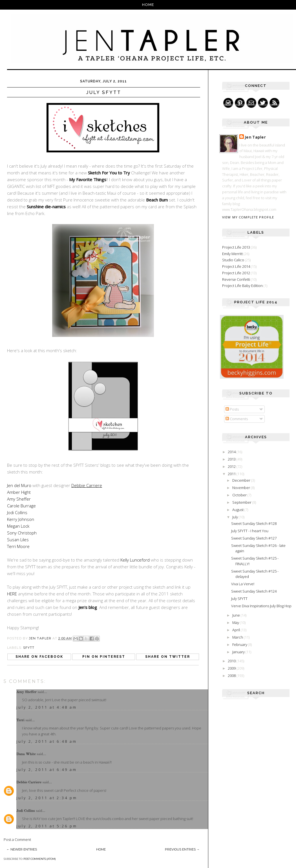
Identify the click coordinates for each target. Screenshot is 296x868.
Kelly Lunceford (135, 560)
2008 (232, 676)
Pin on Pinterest (104, 657)
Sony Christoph (22, 533)
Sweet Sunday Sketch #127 (254, 538)
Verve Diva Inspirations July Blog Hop (261, 606)
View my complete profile (248, 217)
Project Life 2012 (236, 273)
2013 (232, 459)
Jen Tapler (255, 137)
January (239, 652)
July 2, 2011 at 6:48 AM (47, 741)
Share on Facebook (39, 657)
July (236, 517)
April (237, 630)
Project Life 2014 (236, 266)
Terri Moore (18, 546)
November (242, 488)
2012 (232, 466)
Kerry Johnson (21, 519)
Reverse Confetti (236, 279)
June (237, 615)
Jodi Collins (17, 512)
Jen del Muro (19, 485)
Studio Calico (233, 260)
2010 (232, 661)
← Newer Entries (22, 849)
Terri (20, 720)
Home (148, 5)
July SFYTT (239, 599)
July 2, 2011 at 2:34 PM (47, 798)
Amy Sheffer (19, 499)
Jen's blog (88, 607)
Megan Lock (18, 526)
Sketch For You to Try (109, 173)
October (240, 495)
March (238, 637)
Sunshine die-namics (46, 207)
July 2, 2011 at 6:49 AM (47, 770)
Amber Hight (19, 492)
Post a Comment (17, 839)
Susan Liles (18, 540)
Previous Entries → (182, 849)
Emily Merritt (232, 254)
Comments (237, 419)
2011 (232, 474)
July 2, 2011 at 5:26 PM (47, 826)
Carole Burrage (21, 506)
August (238, 510)
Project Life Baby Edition (242, 286)
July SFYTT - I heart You (250, 531)
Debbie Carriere (29, 782)
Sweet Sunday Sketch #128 (254, 523)
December (242, 480)
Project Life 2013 (236, 247)
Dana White (26, 754)
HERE (12, 594)
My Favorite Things (88, 179)
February (240, 645)
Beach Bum (157, 200)
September (242, 502)
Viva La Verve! (243, 584)
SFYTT (29, 648)
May (236, 622)
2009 (232, 668)
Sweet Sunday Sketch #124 (254, 591)
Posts (232, 409)
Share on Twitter (168, 657)
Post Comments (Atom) (40, 859)
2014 (232, 452)
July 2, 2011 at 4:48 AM (47, 707)
